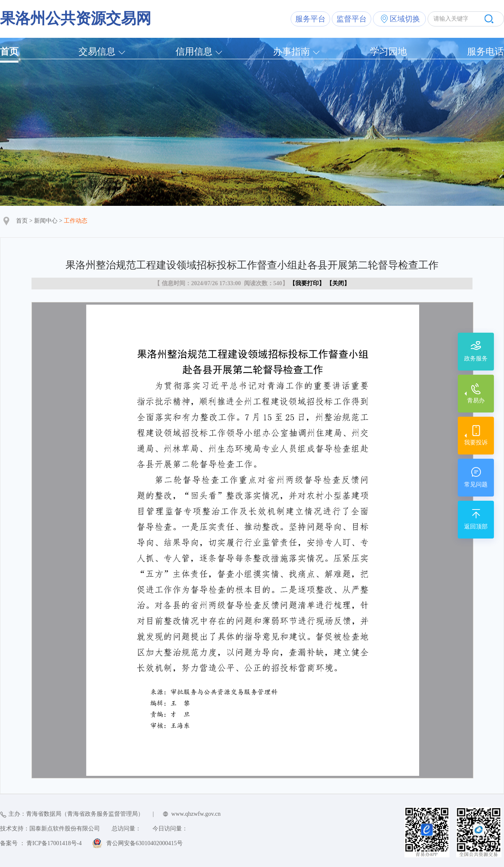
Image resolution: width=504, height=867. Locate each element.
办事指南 (291, 51)
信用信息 (194, 51)
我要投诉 (476, 443)
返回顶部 (476, 527)
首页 (9, 51)
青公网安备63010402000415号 (144, 843)
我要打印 (307, 283)
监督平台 (352, 19)
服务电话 (486, 51)
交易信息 (97, 51)
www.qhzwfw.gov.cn (196, 814)
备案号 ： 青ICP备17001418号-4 (41, 843)
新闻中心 (46, 221)
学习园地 (388, 51)
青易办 (476, 401)
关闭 (338, 283)
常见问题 (476, 485)
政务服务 (476, 359)
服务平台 (310, 19)
